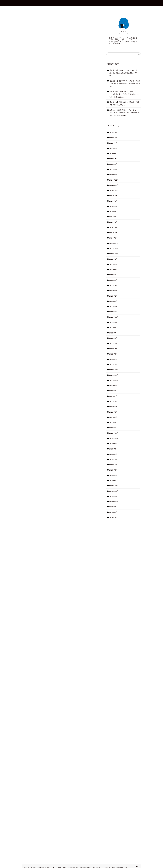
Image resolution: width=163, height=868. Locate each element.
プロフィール (70, 9)
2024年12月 (114, 180)
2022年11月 (114, 312)
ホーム (57, 9)
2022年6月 (113, 338)
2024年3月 (113, 227)
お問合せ (83, 9)
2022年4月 (113, 349)
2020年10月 (114, 444)
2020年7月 (113, 459)
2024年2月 (113, 233)
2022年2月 (113, 359)
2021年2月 (113, 423)
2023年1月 (113, 301)
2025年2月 (113, 169)
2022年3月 (113, 354)
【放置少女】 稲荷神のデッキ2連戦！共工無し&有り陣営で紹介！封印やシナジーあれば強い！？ (125, 84)
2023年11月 (114, 248)
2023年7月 (113, 270)
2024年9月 (113, 196)
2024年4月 (113, 222)
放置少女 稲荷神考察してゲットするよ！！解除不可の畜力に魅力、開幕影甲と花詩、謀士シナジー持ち (124, 113)
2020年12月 (114, 433)
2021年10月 (114, 380)
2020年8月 (113, 454)
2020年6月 (113, 465)
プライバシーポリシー (100, 9)
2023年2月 (113, 296)
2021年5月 (113, 407)
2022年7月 (113, 333)
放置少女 (26, 17)
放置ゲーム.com (81, 3)
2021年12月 (114, 370)
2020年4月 (113, 470)
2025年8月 (113, 138)
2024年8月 (113, 201)
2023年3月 (113, 291)
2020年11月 (114, 438)
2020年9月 (113, 449)
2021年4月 (113, 412)
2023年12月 (114, 243)
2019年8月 (113, 496)
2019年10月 (114, 491)
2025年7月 (113, 143)
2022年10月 (114, 317)
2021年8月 (113, 391)
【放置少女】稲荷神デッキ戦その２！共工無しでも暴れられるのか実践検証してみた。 (124, 73)
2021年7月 (113, 396)
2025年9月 (113, 132)
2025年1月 (113, 175)
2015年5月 (113, 517)
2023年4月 (113, 285)
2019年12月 (114, 486)
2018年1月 (113, 512)
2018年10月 (114, 502)
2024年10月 (114, 190)
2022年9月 (113, 322)
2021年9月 (113, 386)
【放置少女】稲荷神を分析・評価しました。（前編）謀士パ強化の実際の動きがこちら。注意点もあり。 (124, 94)
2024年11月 (114, 185)
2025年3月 (113, 164)
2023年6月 (113, 275)
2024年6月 (113, 212)
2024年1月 (113, 238)
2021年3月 (113, 417)
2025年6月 (113, 148)
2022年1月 (113, 364)
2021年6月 (113, 401)
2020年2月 (113, 481)
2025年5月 (113, 154)
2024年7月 (113, 206)
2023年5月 (113, 280)
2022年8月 (113, 328)
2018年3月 (113, 507)
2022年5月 (113, 343)
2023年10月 (114, 254)
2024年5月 (113, 217)
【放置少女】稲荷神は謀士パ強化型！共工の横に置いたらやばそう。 (124, 103)
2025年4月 (113, 159)
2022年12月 (114, 307)
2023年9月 (113, 259)
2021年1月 (113, 428)
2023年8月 (113, 264)
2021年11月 (114, 375)
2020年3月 (113, 475)
